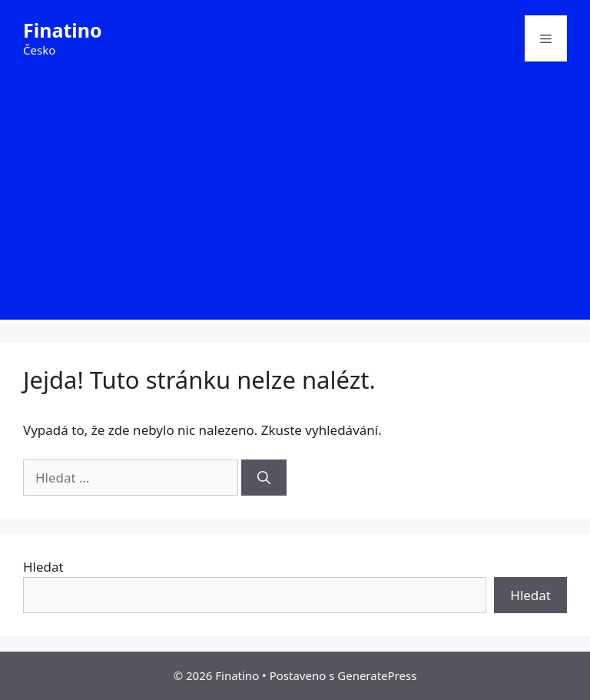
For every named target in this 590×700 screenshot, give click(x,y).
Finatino (63, 30)
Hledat (43, 567)
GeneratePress (377, 675)
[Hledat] (264, 478)
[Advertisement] (295, 212)
